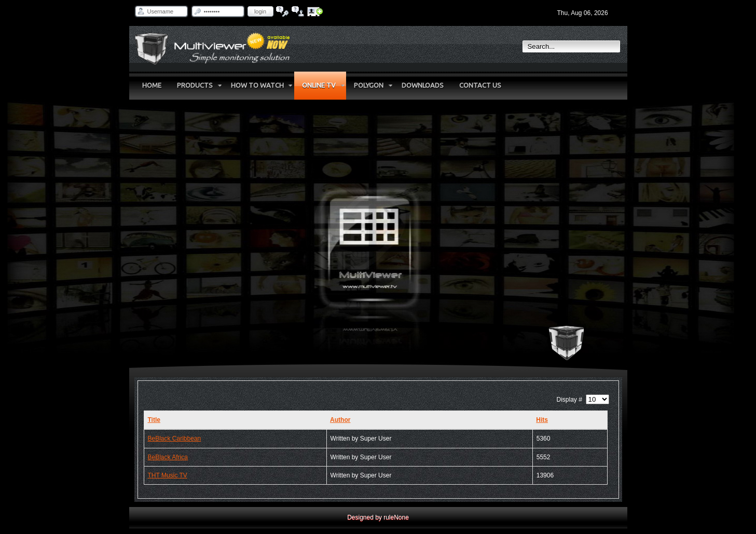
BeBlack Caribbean (175, 439)
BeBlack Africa (168, 457)
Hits (542, 420)
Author (340, 420)
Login (260, 11)
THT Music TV (168, 475)
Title (154, 420)
